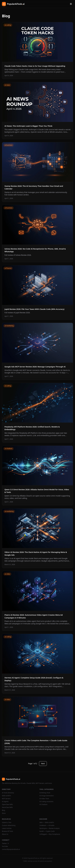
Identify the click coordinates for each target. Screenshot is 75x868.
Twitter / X (5, 844)
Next (43, 763)
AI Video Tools (44, 799)
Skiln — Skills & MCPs (47, 823)
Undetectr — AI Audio (47, 825)
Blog (4, 810)
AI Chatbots (44, 805)
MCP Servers (6, 799)
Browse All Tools (7, 831)
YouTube (5, 846)
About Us (5, 834)
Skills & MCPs (7, 796)
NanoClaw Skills (7, 807)
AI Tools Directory (8, 793)
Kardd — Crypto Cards (47, 831)
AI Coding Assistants (46, 802)
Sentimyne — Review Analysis (50, 828)
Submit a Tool (7, 823)
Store (4, 813)
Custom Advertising (9, 825)
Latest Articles (7, 828)
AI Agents (5, 802)
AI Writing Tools (45, 793)
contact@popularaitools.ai (11, 849)
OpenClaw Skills (7, 805)
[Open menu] (71, 4)
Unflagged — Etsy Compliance (50, 834)
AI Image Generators (47, 796)
